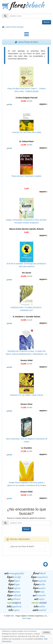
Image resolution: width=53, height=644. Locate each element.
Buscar (47, 22)
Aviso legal (26, 618)
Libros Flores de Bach (15, 27)
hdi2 (12, 616)
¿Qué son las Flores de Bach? (22, 546)
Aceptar (46, 632)
